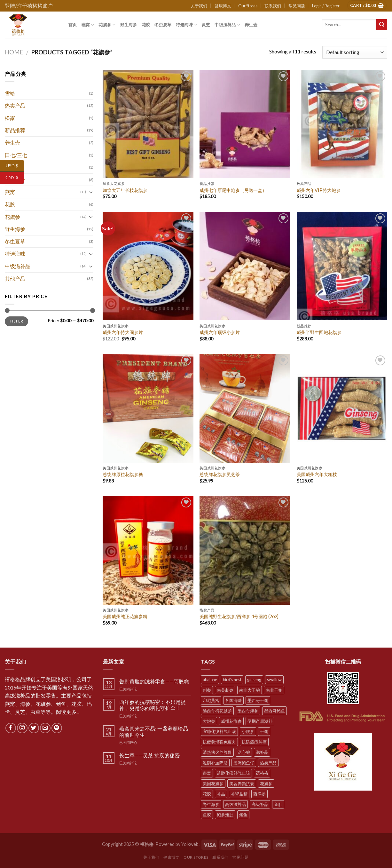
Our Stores (248, 6)
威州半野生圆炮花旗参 (319, 332)
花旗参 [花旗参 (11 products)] (266, 784)
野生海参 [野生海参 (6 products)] (211, 804)
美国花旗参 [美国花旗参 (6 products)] (213, 784)
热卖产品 (15, 105)
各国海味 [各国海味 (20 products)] (233, 700)
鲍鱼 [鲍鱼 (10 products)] (243, 815)
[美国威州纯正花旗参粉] (148, 550)
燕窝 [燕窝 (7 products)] (207, 773)
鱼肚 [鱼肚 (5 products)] (278, 804)
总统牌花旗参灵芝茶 (220, 474)
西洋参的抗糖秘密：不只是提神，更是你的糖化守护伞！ (153, 705)
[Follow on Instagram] (22, 728)
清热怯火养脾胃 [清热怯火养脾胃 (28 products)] (217, 752)
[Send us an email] (45, 728)
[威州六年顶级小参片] (245, 266)
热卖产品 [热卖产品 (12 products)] (268, 763)
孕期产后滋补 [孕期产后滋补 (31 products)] (260, 721)
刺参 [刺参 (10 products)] (207, 690)
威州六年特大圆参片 (123, 332)
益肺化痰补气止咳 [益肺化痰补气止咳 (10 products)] (233, 773)
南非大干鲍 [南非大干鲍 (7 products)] (250, 690)
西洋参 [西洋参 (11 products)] (259, 794)
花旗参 (107, 25)
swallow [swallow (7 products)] (274, 680)
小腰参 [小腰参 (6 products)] (248, 731)
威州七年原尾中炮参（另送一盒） (233, 190)
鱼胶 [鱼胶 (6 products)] (207, 815)
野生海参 (129, 25)
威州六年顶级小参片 (220, 332)
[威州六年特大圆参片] (148, 266)
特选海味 (186, 25)
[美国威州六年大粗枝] (342, 408)
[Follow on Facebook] (11, 728)
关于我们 (199, 6)
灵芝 (206, 25)
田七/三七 (16, 155)
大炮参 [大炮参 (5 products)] (209, 721)
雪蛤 (10, 93)
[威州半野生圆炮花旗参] (342, 266)
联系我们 (273, 6)
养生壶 (251, 25)
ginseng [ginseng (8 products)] (254, 680)
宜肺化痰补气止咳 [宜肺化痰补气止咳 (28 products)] (219, 731)
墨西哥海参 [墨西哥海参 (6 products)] (248, 711)
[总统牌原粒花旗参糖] (148, 408)
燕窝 (88, 25)
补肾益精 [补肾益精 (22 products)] (239, 794)
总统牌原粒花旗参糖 (123, 474)
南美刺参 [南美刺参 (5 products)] (225, 690)
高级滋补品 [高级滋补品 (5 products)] (235, 804)
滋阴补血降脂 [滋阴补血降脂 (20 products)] (215, 763)
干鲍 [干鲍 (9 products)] (264, 731)
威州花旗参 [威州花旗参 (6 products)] (231, 721)
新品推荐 (15, 130)
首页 (73, 25)
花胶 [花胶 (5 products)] (207, 794)
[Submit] (382, 25)
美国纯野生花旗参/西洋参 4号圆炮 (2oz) (239, 616)
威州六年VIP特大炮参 (319, 190)
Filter (16, 321)
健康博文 (223, 6)
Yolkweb (190, 844)
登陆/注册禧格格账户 (29, 6)
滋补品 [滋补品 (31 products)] (262, 752)
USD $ (15, 166)
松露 (10, 118)
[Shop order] (355, 52)
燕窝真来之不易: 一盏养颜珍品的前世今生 (154, 731)
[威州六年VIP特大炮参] (342, 124)
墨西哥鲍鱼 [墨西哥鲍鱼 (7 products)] (274, 711)
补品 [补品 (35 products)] (221, 794)
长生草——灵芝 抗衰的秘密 (149, 755)
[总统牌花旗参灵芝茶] (245, 408)
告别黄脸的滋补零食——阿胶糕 (154, 681)
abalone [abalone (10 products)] (210, 680)
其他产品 (15, 279)
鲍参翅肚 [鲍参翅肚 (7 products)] (225, 815)
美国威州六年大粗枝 (317, 474)
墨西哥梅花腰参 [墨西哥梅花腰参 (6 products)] (217, 711)
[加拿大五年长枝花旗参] (148, 124)
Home (14, 52)
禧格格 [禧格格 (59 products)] (262, 773)
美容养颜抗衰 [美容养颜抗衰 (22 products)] (242, 784)
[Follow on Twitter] (34, 728)
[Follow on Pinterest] (57, 728)
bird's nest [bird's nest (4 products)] (232, 680)
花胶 (146, 25)
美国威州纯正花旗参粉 (125, 616)
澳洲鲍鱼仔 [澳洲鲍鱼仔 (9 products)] (244, 763)
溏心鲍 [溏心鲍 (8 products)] (244, 752)
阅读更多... (68, 712)
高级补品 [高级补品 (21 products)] (260, 804)
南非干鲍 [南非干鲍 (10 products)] (274, 690)
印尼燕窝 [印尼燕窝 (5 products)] (211, 700)
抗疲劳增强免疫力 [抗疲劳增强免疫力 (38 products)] (219, 742)
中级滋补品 (227, 25)
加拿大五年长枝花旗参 (125, 190)
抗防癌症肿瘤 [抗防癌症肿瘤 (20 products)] (254, 742)
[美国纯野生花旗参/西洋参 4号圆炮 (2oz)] (245, 550)
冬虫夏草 (163, 25)
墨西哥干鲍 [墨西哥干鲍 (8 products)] (258, 700)
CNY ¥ (15, 178)
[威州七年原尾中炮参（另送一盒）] (245, 124)
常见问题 (297, 6)
